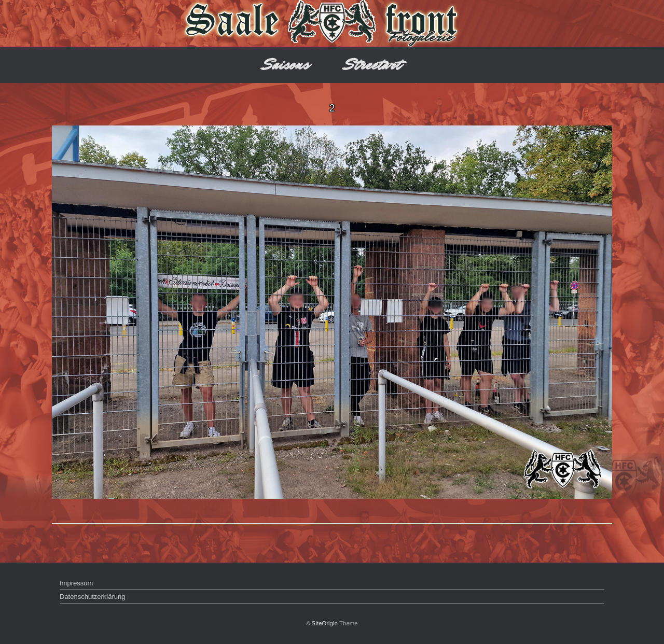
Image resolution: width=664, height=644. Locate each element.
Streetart (373, 65)
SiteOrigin (324, 623)
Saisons (286, 65)
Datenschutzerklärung (92, 597)
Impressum (76, 583)
